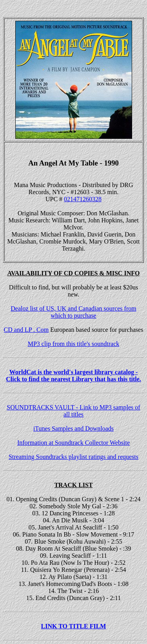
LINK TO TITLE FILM (74, 626)
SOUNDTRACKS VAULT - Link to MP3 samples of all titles (73, 411)
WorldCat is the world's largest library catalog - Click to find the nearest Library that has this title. (73, 376)
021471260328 (83, 199)
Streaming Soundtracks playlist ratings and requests (73, 457)
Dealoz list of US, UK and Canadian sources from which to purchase (73, 312)
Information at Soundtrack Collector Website (73, 443)
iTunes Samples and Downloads (73, 428)
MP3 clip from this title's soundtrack (74, 344)
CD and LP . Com (26, 330)
